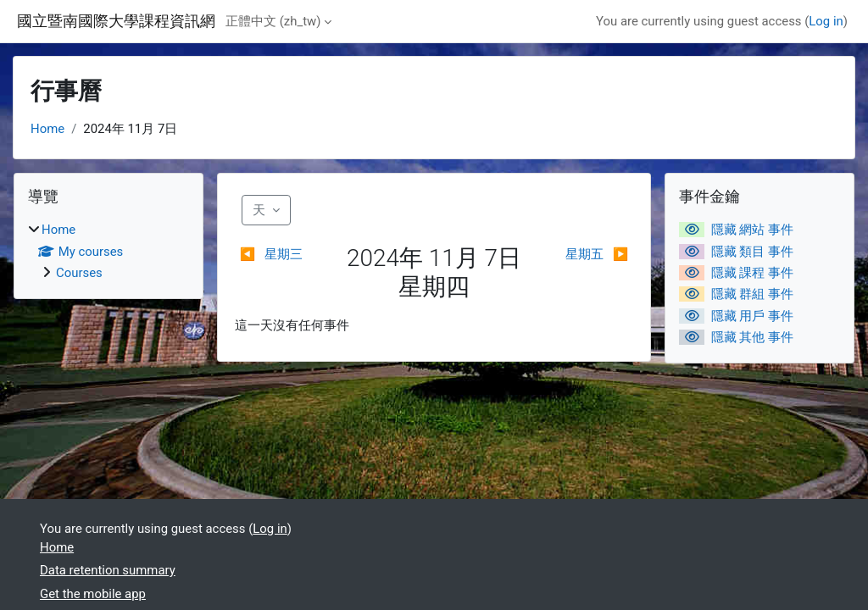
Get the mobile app (93, 594)
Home (47, 129)
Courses (79, 273)
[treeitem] (108, 251)
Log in (826, 21)
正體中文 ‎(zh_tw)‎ (273, 21)
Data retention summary (108, 570)
